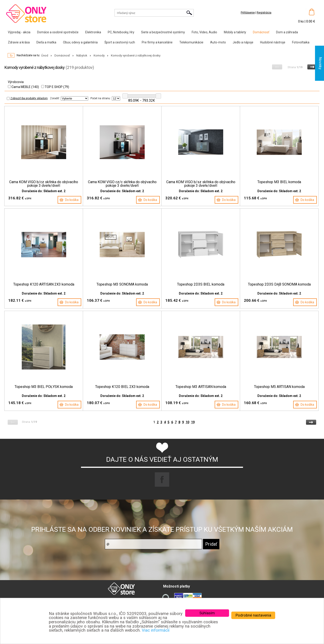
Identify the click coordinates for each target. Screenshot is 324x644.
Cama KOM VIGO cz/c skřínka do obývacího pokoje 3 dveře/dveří (122, 184)
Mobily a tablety (235, 32)
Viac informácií (156, 630)
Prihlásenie (248, 12)
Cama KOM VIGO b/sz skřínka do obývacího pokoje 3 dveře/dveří (201, 184)
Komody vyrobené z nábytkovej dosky (136, 55)
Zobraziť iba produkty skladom (27, 98)
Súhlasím (207, 613)
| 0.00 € (310, 21)
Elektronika (93, 32)
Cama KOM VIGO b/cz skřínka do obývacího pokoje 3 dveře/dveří (44, 184)
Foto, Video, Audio (204, 32)
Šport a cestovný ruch (120, 42)
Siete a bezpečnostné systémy (163, 32)
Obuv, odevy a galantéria (80, 42)
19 (193, 422)
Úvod (45, 55)
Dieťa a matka (46, 42)
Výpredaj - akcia (19, 32)
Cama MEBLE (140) (23, 87)
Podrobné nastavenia (253, 615)
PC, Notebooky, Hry (121, 32)
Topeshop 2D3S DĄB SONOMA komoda (279, 284)
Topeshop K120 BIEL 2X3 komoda (122, 387)
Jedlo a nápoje (243, 42)
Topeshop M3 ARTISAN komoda (201, 387)
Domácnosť (261, 32)
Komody (99, 55)
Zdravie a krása (19, 42)
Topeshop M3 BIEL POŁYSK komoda (44, 387)
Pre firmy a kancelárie (157, 42)
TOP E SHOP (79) (55, 87)
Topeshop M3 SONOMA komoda (122, 284)
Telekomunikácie (191, 42)
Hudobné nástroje (273, 42)
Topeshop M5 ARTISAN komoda (279, 387)
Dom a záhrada (287, 32)
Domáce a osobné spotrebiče (58, 32)
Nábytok (82, 55)
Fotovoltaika (301, 42)
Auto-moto (218, 42)
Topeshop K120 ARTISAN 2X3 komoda (44, 284)
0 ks (301, 21)
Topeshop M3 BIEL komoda (279, 182)
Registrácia (264, 12)
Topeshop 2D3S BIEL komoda (201, 284)
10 (187, 422)
